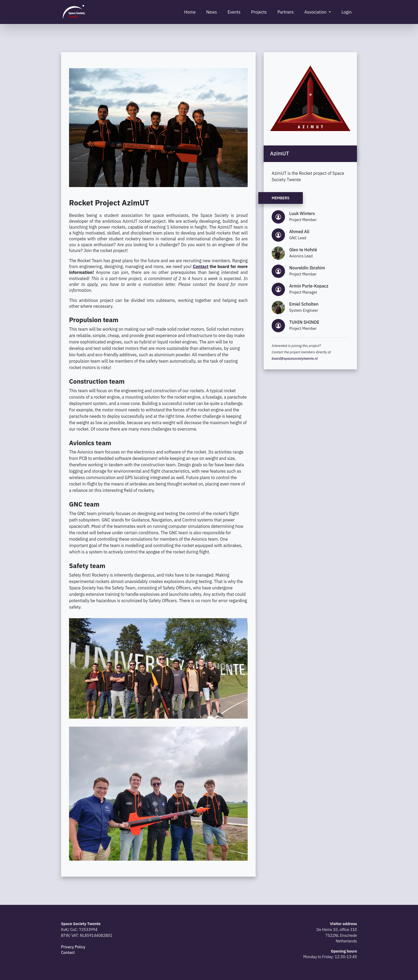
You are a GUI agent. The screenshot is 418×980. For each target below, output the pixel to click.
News (212, 12)
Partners (286, 12)
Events (234, 12)
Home (190, 12)
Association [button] (316, 12)
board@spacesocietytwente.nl (295, 359)
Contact (68, 952)
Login (347, 12)
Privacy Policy (73, 947)
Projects (259, 12)
